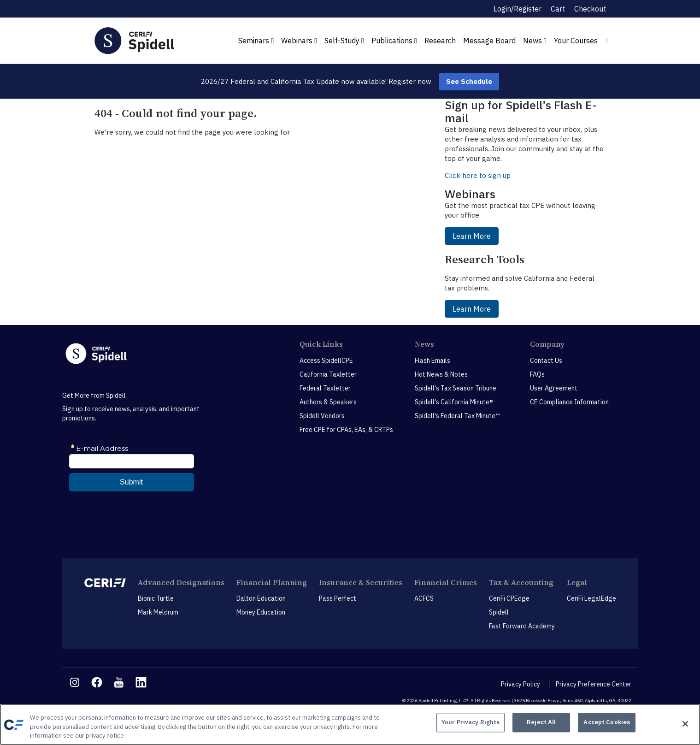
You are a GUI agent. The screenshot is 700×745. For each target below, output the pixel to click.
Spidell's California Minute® (454, 402)
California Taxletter (328, 374)
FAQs (537, 374)
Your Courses (576, 41)
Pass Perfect (338, 598)
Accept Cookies (607, 724)
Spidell (499, 612)
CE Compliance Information (569, 402)
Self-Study (344, 41)
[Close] (685, 724)
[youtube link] (119, 682)
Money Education (261, 612)
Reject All (541, 724)
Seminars (256, 41)
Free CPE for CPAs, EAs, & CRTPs (346, 430)
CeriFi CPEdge (509, 598)
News (535, 41)
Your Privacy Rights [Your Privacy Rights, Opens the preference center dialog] (471, 724)
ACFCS (424, 598)
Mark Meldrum (158, 612)
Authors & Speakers (328, 402)
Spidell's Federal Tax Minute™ (457, 416)
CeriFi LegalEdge (591, 598)
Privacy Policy (521, 684)
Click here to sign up (478, 175)
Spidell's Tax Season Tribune (456, 388)
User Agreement (554, 388)
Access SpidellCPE (326, 361)
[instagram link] (75, 682)
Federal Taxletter (325, 388)
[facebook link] (97, 682)
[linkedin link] (141, 682)
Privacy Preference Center (594, 684)
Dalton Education (261, 598)
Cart (558, 9)
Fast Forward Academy (522, 626)
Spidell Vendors (322, 416)
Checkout (590, 9)
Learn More (472, 236)
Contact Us (546, 361)
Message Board (489, 41)
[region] (350, 724)
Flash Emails (432, 361)
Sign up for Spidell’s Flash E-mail (521, 111)
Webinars (299, 41)
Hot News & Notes (441, 374)
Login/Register (518, 9)
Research (440, 41)
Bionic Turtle (156, 598)
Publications (394, 41)
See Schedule (469, 81)
